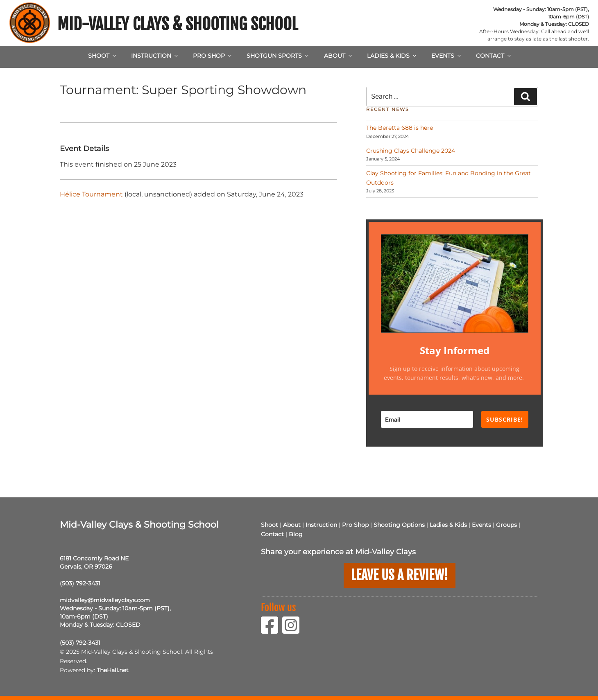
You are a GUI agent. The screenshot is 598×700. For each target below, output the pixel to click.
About (339, 56)
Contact (494, 56)
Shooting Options (399, 525)
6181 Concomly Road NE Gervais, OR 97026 (94, 562)
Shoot (103, 56)
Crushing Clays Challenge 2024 (411, 151)
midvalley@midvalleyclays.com (105, 600)
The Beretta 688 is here (400, 128)
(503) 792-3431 (80, 583)
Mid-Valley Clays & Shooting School (178, 24)
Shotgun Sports (278, 56)
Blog (296, 534)
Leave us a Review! (400, 575)
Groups (506, 525)
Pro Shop (213, 56)
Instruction (155, 56)
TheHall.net (113, 670)
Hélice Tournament (91, 194)
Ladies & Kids (392, 56)
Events (447, 56)
